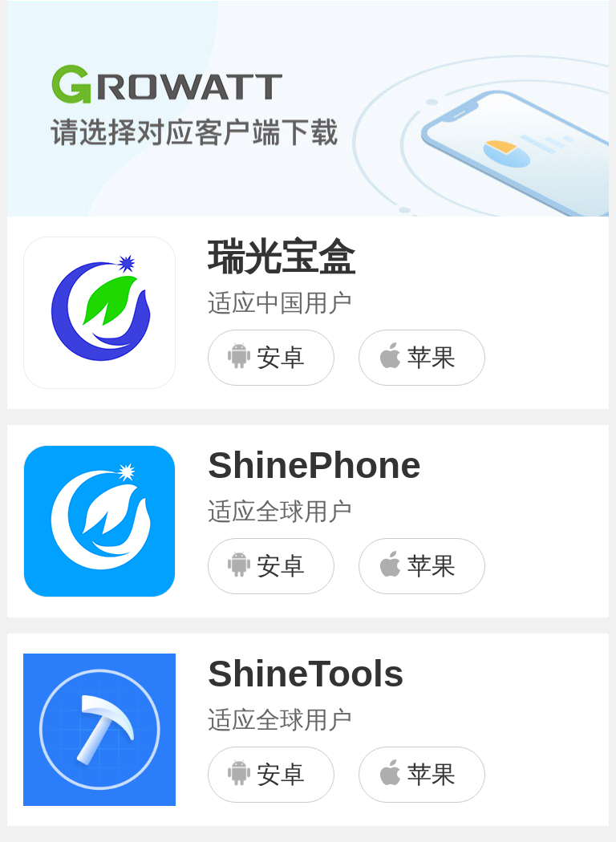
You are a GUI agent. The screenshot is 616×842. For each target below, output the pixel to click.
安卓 (265, 356)
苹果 (416, 356)
